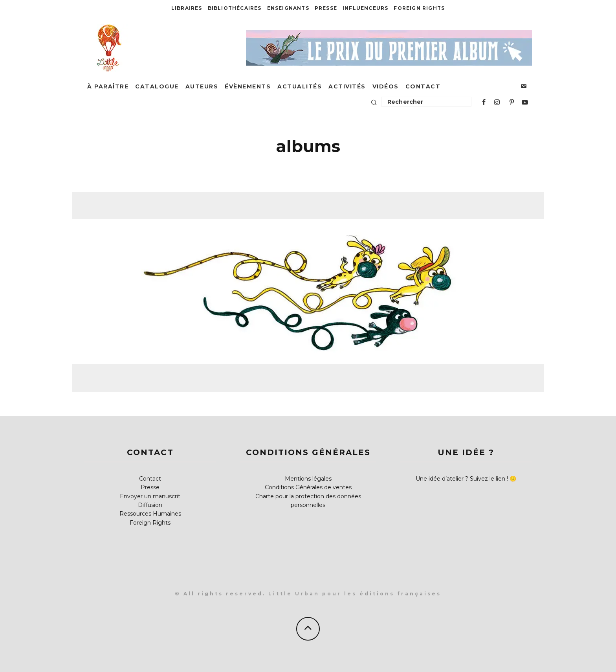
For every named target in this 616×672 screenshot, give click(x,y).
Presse (326, 8)
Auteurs (202, 86)
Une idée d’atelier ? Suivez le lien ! (462, 479)
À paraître (108, 86)
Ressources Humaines (150, 514)
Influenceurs (365, 8)
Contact (423, 86)
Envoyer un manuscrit (150, 496)
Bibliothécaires (235, 8)
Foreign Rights (419, 8)
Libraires (187, 8)
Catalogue (157, 86)
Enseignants (288, 8)
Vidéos (386, 86)
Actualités (300, 86)
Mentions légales (308, 479)
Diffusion (150, 505)
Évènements (248, 86)
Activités (347, 86)
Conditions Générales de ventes (308, 487)
